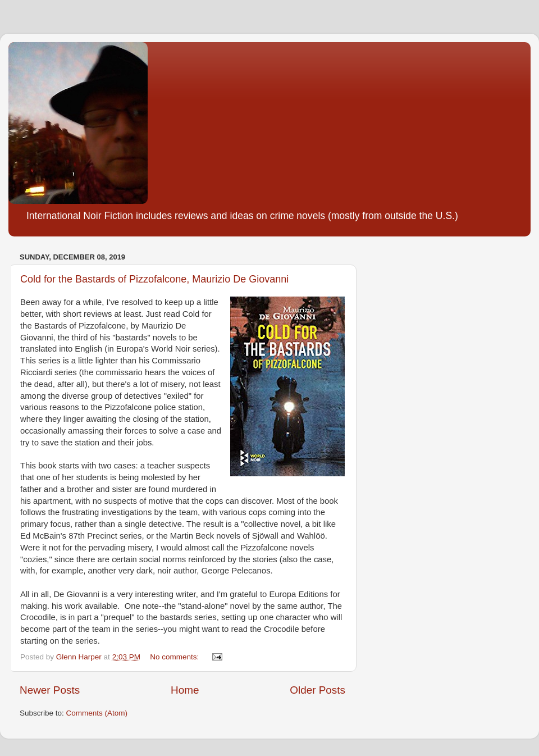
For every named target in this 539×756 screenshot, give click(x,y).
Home (185, 690)
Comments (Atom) (97, 713)
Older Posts (318, 690)
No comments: (175, 657)
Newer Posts (50, 690)
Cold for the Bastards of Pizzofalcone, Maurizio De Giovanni (154, 279)
